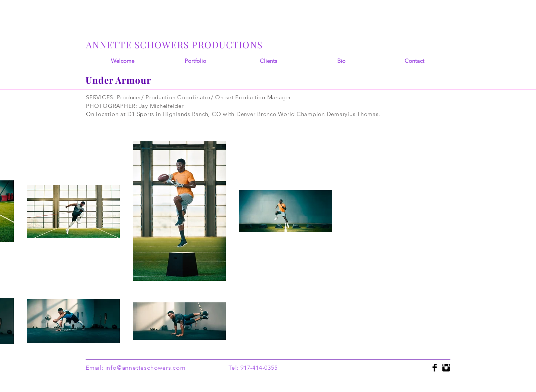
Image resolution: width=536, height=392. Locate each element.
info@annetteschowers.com (146, 368)
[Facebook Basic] (435, 368)
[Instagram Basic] (446, 368)
